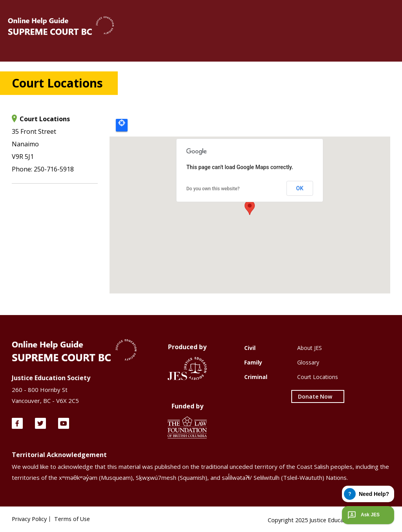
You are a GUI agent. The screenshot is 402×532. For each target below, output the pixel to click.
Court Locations (318, 377)
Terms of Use (75, 519)
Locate (122, 125)
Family (253, 362)
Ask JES (363, 515)
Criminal (256, 377)
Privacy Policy (30, 519)
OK (300, 188)
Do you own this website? (213, 189)
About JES (310, 348)
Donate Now (315, 396)
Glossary (308, 362)
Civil (250, 348)
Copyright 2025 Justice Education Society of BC (327, 517)
